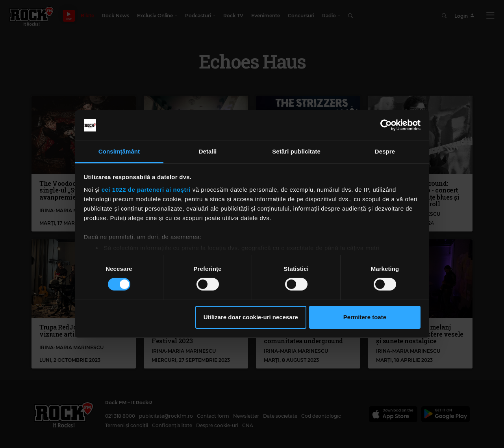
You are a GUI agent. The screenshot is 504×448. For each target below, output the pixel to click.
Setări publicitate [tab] (296, 151)
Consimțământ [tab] (119, 151)
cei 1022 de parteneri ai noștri (146, 190)
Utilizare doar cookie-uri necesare (251, 317)
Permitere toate (365, 317)
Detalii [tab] (208, 151)
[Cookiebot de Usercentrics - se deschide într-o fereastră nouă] (386, 125)
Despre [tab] (385, 151)
